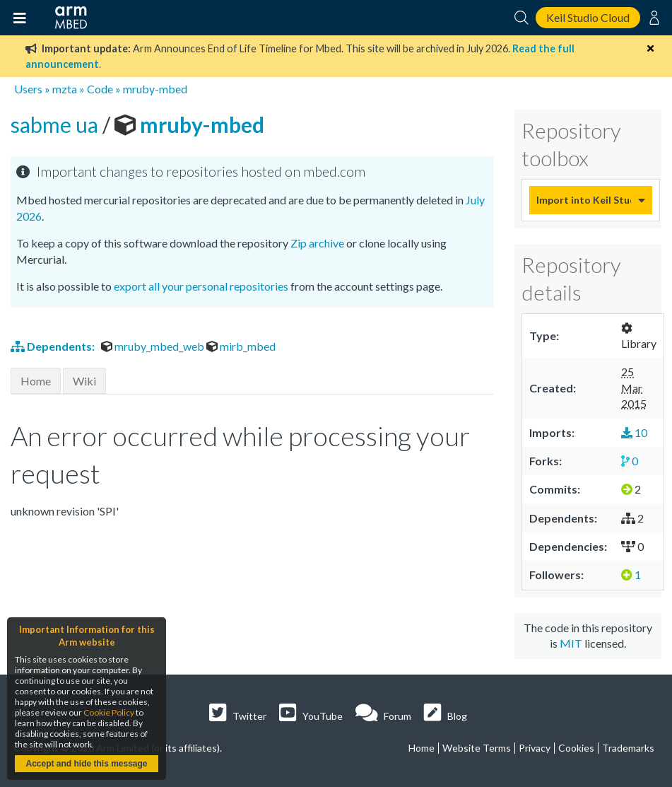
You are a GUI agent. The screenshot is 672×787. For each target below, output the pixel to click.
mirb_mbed (241, 346)
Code (100, 89)
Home (36, 381)
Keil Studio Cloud (588, 17)
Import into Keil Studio (584, 200)
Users (28, 89)
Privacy (535, 748)
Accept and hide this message (86, 764)
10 (634, 432)
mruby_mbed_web (154, 346)
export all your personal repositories (201, 286)
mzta (65, 89)
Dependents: (54, 346)
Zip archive (317, 243)
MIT (571, 643)
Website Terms (477, 748)
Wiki (84, 381)
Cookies (576, 748)
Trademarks (628, 748)
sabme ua (57, 124)
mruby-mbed (155, 89)
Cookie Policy (109, 712)
